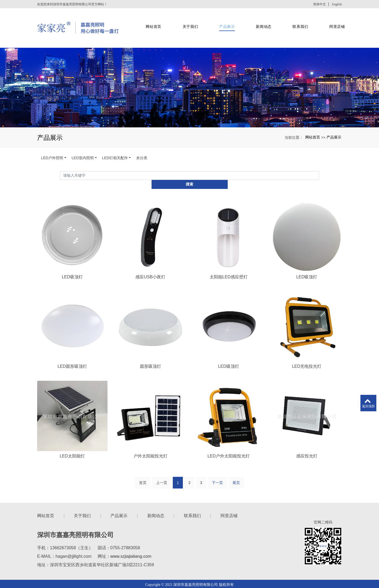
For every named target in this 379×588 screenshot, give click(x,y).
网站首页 (152, 21)
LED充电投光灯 (307, 345)
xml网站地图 (227, 570)
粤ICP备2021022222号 (189, 583)
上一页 (162, 462)
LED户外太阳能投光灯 (229, 435)
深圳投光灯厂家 (174, 570)
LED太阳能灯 (72, 435)
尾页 (236, 462)
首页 (143, 462)
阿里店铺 (333, 21)
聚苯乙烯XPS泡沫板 (221, 576)
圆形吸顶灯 (150, 345)
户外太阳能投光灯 (150, 435)
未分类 (142, 145)
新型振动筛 (193, 576)
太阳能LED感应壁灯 (229, 255)
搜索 (319, 162)
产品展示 (224, 21)
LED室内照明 (83, 145)
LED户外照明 (52, 145)
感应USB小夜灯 (150, 255)
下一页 (217, 462)
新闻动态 (260, 21)
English (337, 4)
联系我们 (297, 21)
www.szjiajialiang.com (131, 535)
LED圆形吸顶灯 (72, 345)
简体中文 (320, 4)
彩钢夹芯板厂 (171, 576)
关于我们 (188, 21)
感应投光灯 (307, 435)
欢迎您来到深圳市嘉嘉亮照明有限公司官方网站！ (72, 4)
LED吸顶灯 (72, 255)
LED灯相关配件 (115, 145)
